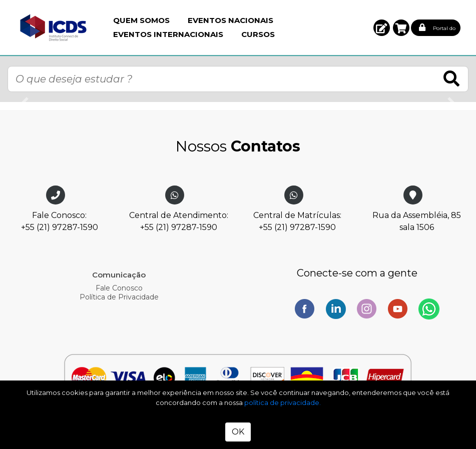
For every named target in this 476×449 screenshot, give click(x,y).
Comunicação (119, 275)
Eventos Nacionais (230, 20)
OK (238, 432)
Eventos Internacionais (168, 34)
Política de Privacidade (119, 297)
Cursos (258, 34)
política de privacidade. (283, 402)
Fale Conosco (119, 288)
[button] (382, 28)
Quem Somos (141, 20)
